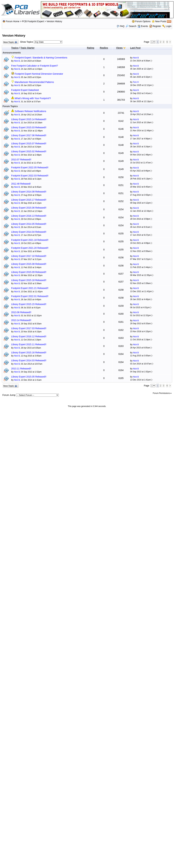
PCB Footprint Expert (33, 21)
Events (143, 26)
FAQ (122, 26)
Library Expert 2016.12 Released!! (29, 336)
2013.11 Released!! (21, 369)
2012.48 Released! (21, 184)
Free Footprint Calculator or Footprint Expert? (35, 66)
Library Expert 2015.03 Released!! (29, 127)
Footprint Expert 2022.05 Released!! (30, 167)
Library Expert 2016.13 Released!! (29, 216)
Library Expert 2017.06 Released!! (29, 135)
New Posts (161, 21)
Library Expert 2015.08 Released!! (29, 264)
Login (169, 26)
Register (157, 26)
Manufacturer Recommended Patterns (34, 82)
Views (119, 48)
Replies (104, 48)
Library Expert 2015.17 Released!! (29, 200)
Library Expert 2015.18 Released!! (29, 280)
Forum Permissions (162, 393)
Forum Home (13, 21)
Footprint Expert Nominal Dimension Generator (39, 74)
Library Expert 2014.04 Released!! (29, 232)
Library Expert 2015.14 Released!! (29, 119)
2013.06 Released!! (21, 312)
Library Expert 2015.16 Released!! (29, 352)
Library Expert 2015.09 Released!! (29, 272)
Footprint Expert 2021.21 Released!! (30, 288)
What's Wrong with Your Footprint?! (33, 98)
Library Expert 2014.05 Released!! (29, 224)
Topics (15, 48)
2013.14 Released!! (21, 320)
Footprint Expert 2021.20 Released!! (30, 248)
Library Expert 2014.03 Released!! (29, 360)
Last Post (135, 48)
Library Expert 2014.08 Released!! (29, 192)
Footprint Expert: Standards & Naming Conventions (41, 58)
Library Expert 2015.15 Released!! (29, 304)
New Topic (10, 42)
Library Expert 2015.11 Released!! (29, 344)
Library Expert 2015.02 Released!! (29, 151)
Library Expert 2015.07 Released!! (29, 143)
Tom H (136, 82)
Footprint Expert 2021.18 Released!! (30, 240)
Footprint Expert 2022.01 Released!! (30, 296)
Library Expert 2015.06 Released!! (29, 208)
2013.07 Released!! (21, 160)
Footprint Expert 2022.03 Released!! (30, 176)
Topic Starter (27, 48)
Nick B (17, 61)
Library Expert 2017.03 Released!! (29, 328)
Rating (91, 48)
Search (131, 26)
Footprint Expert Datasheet (25, 90)
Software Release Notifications (31, 111)
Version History (54, 21)
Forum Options (143, 21)
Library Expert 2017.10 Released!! (29, 256)
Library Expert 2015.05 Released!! (29, 377)
